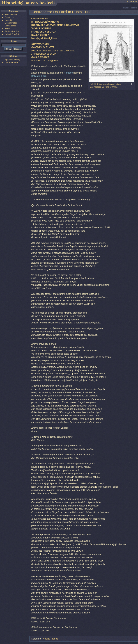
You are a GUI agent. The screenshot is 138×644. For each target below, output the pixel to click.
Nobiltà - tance (50, 639)
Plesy (7, 28)
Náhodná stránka (13, 34)
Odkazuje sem (11, 62)
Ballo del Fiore (39, 76)
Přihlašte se (132, 1)
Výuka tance (11, 26)
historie (134, 8)
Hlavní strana (11, 14)
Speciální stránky (13, 60)
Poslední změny (12, 31)
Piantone (68, 73)
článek (126, 8)
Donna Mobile (11, 23)
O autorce (9, 17)
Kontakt (8, 20)
